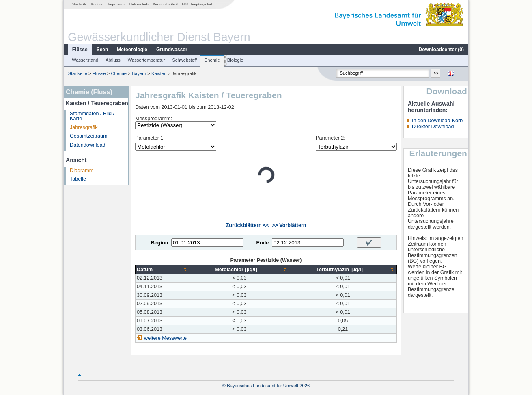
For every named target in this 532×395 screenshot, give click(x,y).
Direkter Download (433, 127)
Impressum (116, 4)
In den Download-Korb (437, 121)
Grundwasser (172, 50)
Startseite (79, 4)
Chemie (212, 60)
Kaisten (159, 73)
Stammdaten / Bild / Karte (92, 116)
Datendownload (88, 145)
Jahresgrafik (84, 127)
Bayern (139, 73)
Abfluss (113, 60)
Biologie (235, 60)
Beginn (160, 243)
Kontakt (97, 4)
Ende (262, 243)
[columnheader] (163, 269)
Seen (102, 50)
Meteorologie (132, 50)
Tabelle (78, 179)
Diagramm (82, 171)
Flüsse (80, 50)
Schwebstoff (184, 60)
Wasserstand (85, 60)
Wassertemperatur (146, 60)
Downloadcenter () (441, 50)
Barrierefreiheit (165, 4)
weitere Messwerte (165, 338)
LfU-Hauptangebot (197, 4)
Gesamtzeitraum (88, 136)
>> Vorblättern (289, 225)
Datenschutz (139, 4)
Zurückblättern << (248, 225)
